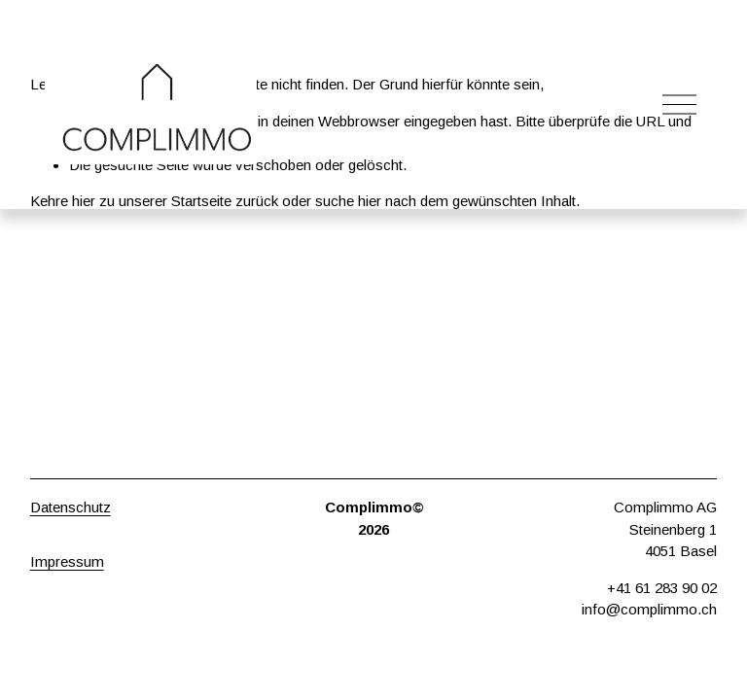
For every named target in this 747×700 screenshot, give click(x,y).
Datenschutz (71, 507)
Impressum (67, 561)
